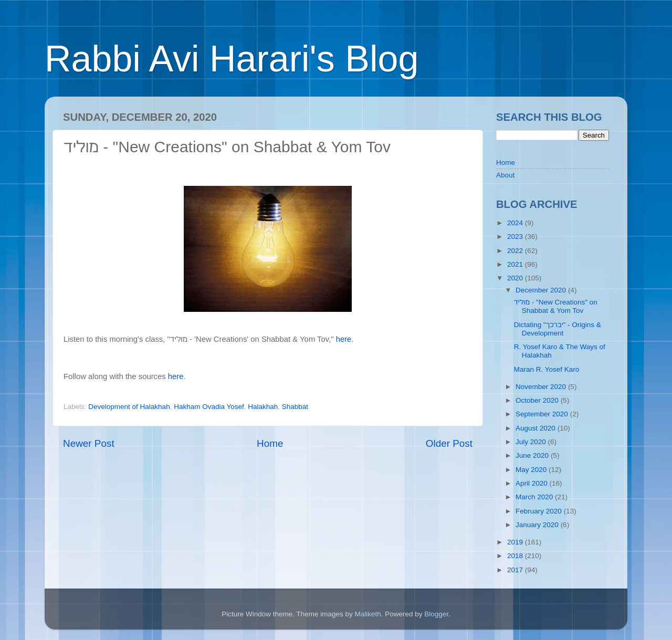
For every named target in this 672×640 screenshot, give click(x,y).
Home (270, 443)
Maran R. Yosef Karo (547, 369)
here (344, 339)
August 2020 (537, 428)
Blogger (436, 614)
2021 (516, 264)
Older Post (449, 443)
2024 (516, 223)
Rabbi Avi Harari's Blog (232, 59)
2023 (516, 237)
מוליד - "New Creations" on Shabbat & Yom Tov (556, 306)
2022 (516, 251)
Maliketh (367, 614)
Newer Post (89, 443)
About (505, 175)
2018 (516, 556)
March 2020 (535, 497)
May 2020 (532, 470)
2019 (516, 542)
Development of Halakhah (129, 407)
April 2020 (533, 483)
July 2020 (532, 442)
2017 (516, 570)
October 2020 (538, 400)
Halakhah (263, 407)
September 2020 (543, 414)
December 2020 (542, 290)
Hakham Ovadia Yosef (209, 407)
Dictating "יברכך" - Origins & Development (558, 329)
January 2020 (538, 525)
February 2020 (540, 511)
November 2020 (542, 387)
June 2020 (533, 455)
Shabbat (295, 407)
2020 (516, 278)
